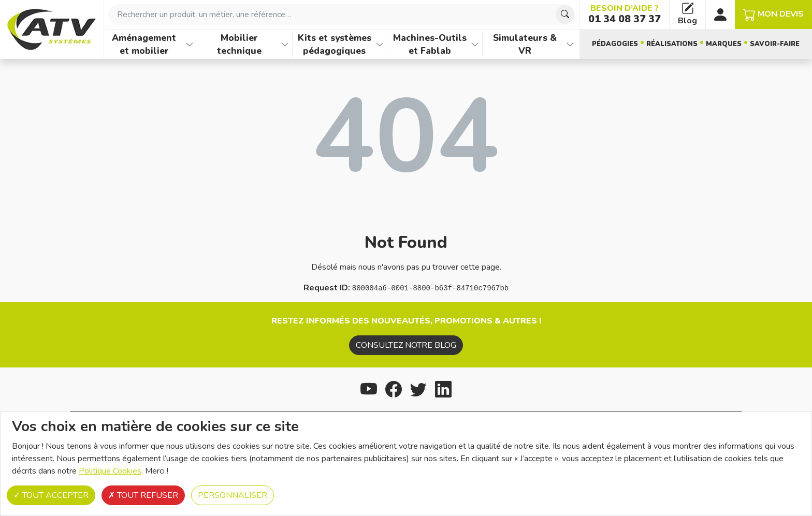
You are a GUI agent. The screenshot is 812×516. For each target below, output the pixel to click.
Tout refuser (143, 495)
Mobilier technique (239, 44)
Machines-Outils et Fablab (430, 44)
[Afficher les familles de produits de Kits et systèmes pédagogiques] (380, 44)
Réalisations (672, 44)
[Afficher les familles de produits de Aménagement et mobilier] (190, 44)
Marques (724, 44)
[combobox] (342, 14)
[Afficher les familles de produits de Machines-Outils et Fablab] (475, 44)
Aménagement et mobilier (144, 44)
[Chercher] (565, 14)
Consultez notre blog (406, 345)
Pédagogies (615, 44)
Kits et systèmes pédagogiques (335, 44)
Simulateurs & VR (525, 44)
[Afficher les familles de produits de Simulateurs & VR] (570, 44)
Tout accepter (51, 495)
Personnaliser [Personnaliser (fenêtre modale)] (233, 495)
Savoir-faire (775, 44)
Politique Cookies (110, 471)
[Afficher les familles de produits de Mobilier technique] (285, 44)
